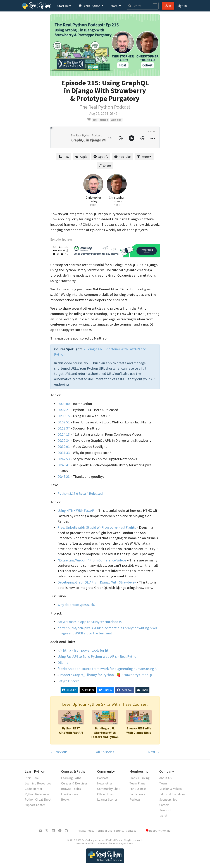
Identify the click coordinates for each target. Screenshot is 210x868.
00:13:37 (64, 428)
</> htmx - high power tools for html (85, 650)
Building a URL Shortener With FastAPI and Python (105, 733)
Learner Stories (107, 799)
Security (119, 831)
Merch (163, 816)
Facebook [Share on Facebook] (125, 690)
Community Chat (108, 789)
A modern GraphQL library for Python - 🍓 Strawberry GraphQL (105, 675)
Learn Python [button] (90, 6)
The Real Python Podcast (105, 107)
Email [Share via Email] (142, 690)
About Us (165, 778)
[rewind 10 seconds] (121, 138)
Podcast (103, 778)
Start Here (64, 6)
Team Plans (137, 783)
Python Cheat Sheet (38, 799)
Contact (131, 831)
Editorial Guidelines (172, 794)
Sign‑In (182, 6)
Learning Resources (38, 783)
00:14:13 (64, 434)
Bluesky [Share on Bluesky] (105, 690)
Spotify (101, 157)
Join (168, 5)
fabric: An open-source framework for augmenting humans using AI (108, 669)
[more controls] (153, 138)
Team (163, 783)
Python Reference (37, 794)
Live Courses (70, 794)
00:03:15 (64, 416)
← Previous (59, 752)
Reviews (135, 799)
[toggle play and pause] (132, 138)
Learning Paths (71, 778)
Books (65, 799)
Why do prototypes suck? (77, 605)
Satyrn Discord (68, 681)
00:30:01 (64, 447)
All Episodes (105, 752)
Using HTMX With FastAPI (76, 511)
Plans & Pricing (139, 778)
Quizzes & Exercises (74, 783)
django (104, 120)
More (143, 157)
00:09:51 (64, 422)
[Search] (143, 6)
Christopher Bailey (93, 199)
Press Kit (165, 810)
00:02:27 (64, 410)
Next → (154, 752)
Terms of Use (104, 831)
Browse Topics (71, 789)
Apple (81, 157)
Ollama (63, 663)
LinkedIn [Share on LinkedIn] (69, 690)
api (95, 120)
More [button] (114, 6)
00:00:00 (64, 404)
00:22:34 (64, 440)
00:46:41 (64, 465)
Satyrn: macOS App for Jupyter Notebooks (90, 622)
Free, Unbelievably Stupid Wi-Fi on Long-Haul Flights (97, 527)
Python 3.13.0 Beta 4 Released (80, 494)
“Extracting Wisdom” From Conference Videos (92, 560)
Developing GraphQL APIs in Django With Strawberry (97, 582)
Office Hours (105, 794)
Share (105, 166)
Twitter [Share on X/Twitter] (88, 690)
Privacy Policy (86, 831)
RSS (64, 157)
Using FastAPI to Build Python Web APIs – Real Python (98, 656)
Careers (164, 805)
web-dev (116, 120)
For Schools (137, 794)
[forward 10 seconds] (142, 138)
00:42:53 (64, 459)
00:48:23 (64, 476)
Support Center (35, 805)
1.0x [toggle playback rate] (110, 138)
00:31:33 (64, 453)
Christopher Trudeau (117, 199)
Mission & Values (170, 789)
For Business (138, 789)
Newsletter (105, 783)
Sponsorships (168, 799)
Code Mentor (34, 789)
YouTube (122, 157)
